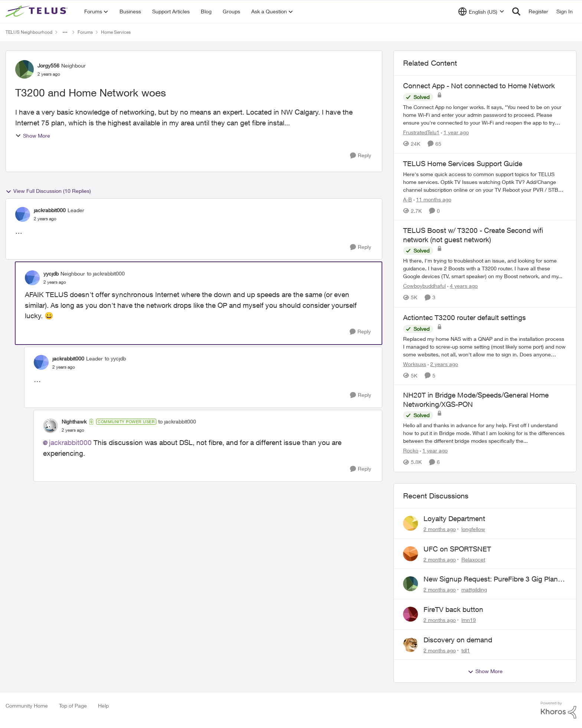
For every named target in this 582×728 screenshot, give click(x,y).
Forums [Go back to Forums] (85, 32)
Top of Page (73, 706)
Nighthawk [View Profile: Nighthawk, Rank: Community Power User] (74, 421)
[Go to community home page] (37, 11)
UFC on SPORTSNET (457, 549)
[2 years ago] (443, 364)
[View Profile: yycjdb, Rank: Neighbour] (32, 278)
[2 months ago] (440, 529)
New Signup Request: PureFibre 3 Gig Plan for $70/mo (491, 579)
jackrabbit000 (70, 442)
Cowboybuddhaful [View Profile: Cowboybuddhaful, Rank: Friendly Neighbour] (424, 286)
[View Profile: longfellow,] (411, 523)
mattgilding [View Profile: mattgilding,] (474, 589)
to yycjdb (115, 358)
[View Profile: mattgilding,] (411, 584)
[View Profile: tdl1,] (411, 645)
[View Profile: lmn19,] (411, 614)
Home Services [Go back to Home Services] (116, 32)
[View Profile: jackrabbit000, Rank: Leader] (23, 214)
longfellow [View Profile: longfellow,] (473, 529)
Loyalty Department (454, 518)
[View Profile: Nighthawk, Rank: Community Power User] (50, 426)
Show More (33, 136)
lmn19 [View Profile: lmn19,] (469, 620)
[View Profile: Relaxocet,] (411, 554)
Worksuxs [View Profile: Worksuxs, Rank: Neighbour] (415, 364)
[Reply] (361, 156)
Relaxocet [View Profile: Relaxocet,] (473, 559)
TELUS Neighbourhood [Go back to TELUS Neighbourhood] (29, 32)
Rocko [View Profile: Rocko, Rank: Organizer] (411, 451)
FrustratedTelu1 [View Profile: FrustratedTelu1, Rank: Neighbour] (421, 132)
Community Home (27, 706)
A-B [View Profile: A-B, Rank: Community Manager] (408, 199)
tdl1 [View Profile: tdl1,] (466, 650)
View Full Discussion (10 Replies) (48, 191)
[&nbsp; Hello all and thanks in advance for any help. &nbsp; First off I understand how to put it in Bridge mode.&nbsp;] (485, 433)
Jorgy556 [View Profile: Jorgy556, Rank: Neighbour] (48, 65)
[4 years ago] (462, 286)
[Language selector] (481, 11)
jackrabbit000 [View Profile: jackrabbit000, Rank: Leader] (50, 210)
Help (103, 706)
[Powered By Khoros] (559, 710)
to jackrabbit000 (106, 274)
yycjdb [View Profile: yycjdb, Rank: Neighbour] (51, 274)
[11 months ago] (432, 199)
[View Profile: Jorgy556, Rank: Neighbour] (24, 69)
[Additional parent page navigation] (65, 32)
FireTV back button (453, 609)
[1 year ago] (455, 132)
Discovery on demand (458, 640)
